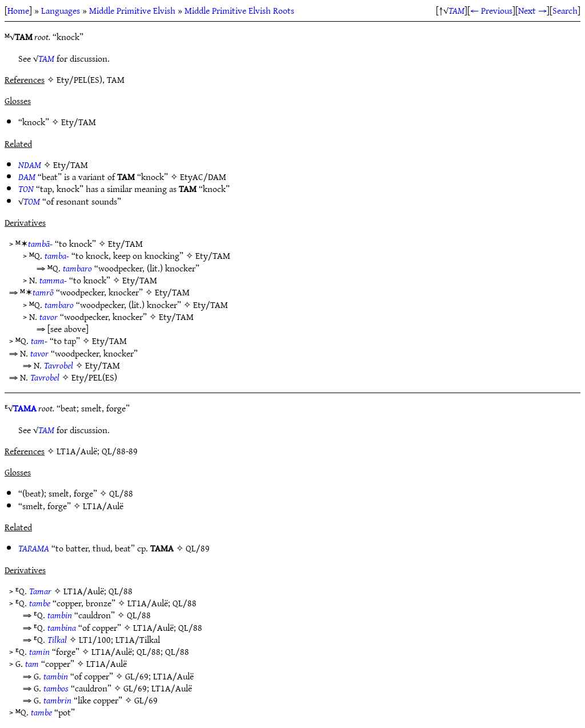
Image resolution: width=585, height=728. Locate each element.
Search (565, 10)
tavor (49, 317)
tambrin (57, 700)
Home (18, 10)
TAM (456, 10)
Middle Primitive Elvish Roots (239, 10)
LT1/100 (95, 639)
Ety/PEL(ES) (94, 377)
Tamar (40, 591)
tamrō (43, 292)
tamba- (57, 255)
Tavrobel (59, 365)
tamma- (53, 280)
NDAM (30, 165)
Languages (61, 10)
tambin (60, 615)
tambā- (40, 243)
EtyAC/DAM (203, 177)
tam (32, 663)
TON (26, 189)
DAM (27, 177)
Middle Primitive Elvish (132, 10)
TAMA (25, 408)
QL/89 (198, 548)
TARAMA (34, 548)
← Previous (491, 10)
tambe (40, 603)
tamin (39, 651)
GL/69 (137, 676)
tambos (56, 688)
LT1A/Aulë (103, 506)
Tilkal (57, 639)
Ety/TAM (79, 122)
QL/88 (121, 493)
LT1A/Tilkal (138, 639)
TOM (32, 201)
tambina (62, 627)
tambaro (77, 268)
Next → (532, 10)
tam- (39, 341)
